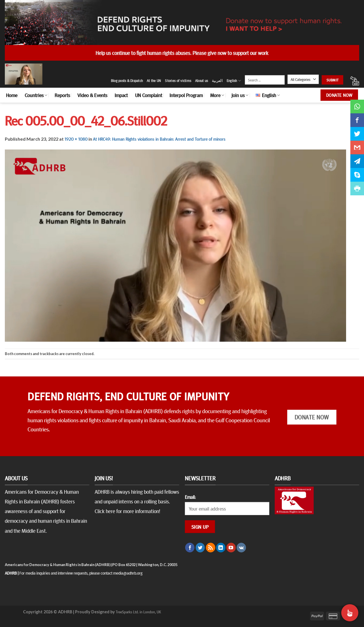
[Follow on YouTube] (231, 548)
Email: (190, 497)
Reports (62, 95)
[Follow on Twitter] (200, 548)
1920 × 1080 (76, 139)
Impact (121, 95)
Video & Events (92, 95)
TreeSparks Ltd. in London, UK (138, 612)
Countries (36, 95)
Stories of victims (178, 81)
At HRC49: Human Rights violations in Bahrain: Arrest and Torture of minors (159, 139)
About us (201, 81)
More (217, 95)
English (234, 81)
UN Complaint (149, 95)
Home (12, 95)
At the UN (154, 81)
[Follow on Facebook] (190, 548)
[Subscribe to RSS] (211, 548)
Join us (240, 95)
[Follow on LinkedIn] (221, 548)
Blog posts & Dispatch (127, 81)
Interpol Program (186, 95)
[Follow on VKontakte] (241, 548)
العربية (217, 81)
